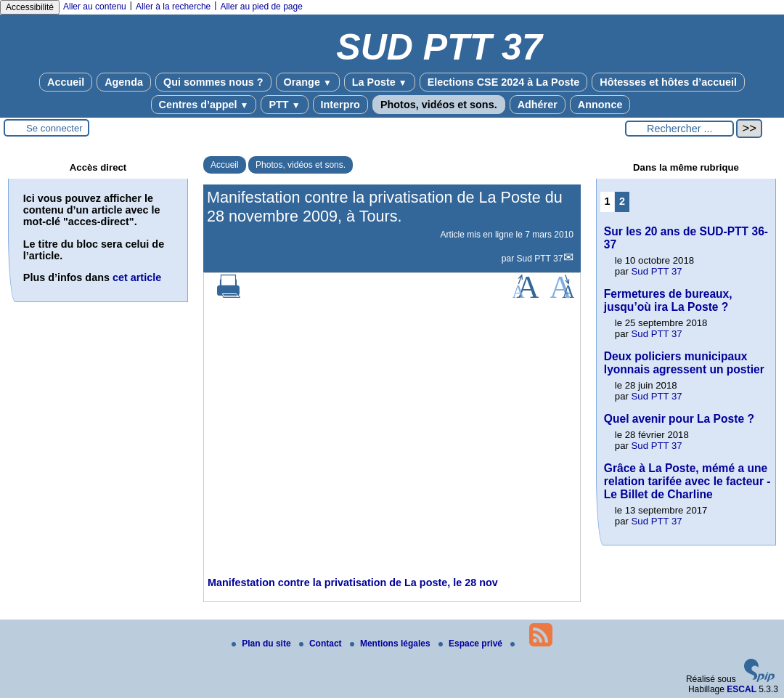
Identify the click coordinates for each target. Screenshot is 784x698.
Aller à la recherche (173, 7)
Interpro (340, 105)
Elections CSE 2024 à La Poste (504, 82)
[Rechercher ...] (679, 129)
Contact (322, 644)
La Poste (380, 82)
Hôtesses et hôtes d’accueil (668, 82)
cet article (137, 277)
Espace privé (471, 644)
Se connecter (54, 128)
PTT (284, 105)
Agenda (124, 82)
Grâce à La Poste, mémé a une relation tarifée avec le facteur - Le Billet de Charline (687, 481)
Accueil (66, 82)
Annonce (600, 105)
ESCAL (742, 689)
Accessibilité (30, 7)
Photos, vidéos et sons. (439, 105)
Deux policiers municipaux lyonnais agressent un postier (684, 363)
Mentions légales (391, 644)
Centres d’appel (204, 105)
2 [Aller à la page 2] (622, 201)
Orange (308, 82)
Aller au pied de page (261, 7)
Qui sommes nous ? (213, 82)
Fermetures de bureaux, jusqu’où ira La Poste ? (668, 300)
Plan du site (262, 644)
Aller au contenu (95, 7)
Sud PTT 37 (540, 259)
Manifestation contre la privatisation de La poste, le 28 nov (353, 583)
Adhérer (538, 105)
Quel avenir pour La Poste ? (679, 419)
